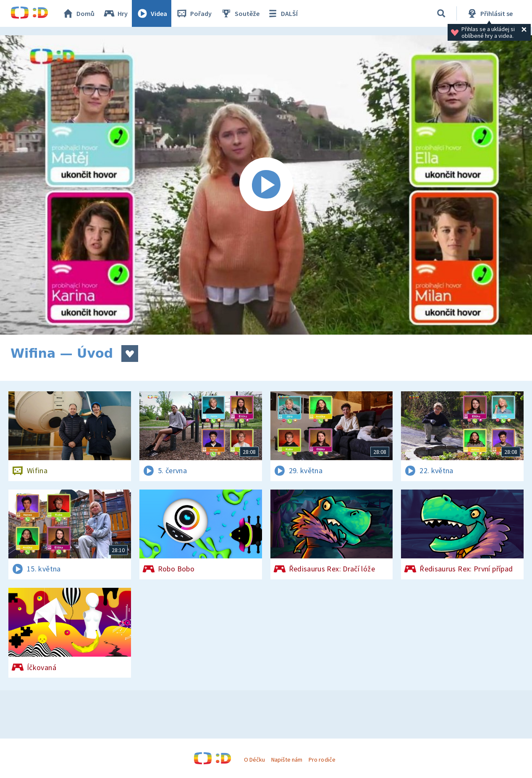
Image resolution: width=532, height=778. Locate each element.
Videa (152, 13)
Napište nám (287, 760)
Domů (78, 13)
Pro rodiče (322, 760)
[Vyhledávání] (441, 13)
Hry (115, 13)
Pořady (194, 13)
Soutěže (240, 13)
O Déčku (254, 760)
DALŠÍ (282, 13)
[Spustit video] (266, 185)
